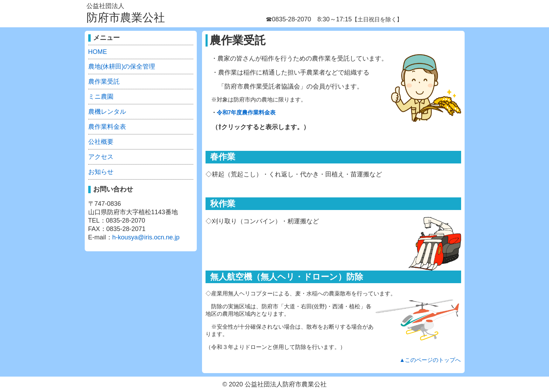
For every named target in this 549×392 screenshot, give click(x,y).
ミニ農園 (101, 97)
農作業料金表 (107, 127)
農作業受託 (104, 82)
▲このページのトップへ (430, 360)
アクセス (101, 157)
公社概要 (101, 142)
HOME (98, 52)
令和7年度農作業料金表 (246, 113)
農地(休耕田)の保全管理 (122, 66)
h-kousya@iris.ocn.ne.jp (146, 237)
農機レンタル (107, 112)
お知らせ (101, 172)
